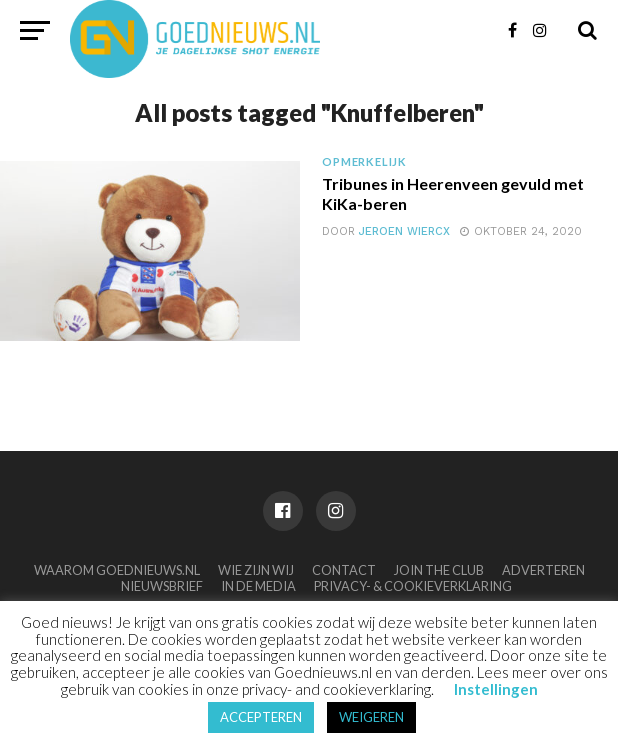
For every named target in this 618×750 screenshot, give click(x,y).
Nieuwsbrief (162, 586)
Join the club (439, 570)
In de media (258, 586)
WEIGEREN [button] (371, 717)
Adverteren (543, 570)
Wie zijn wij (256, 570)
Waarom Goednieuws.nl (117, 570)
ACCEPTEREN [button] (261, 717)
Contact (344, 570)
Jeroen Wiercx (404, 231)
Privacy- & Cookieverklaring (413, 586)
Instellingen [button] (496, 689)
